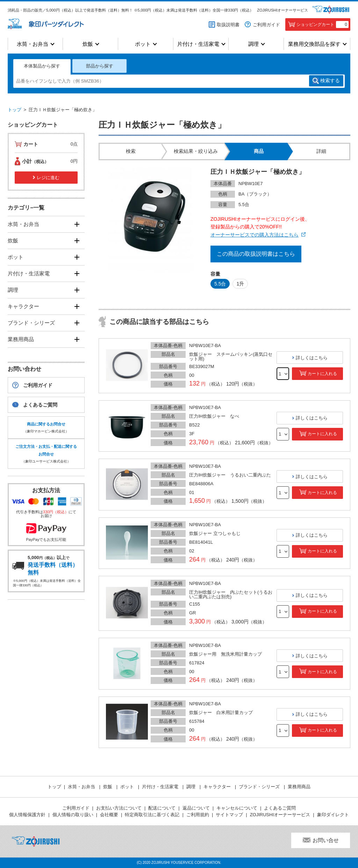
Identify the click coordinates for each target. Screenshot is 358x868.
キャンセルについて (237, 808)
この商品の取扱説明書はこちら (256, 254)
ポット (143, 44)
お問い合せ (326, 840)
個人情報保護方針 (27, 815)
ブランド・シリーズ (31, 323)
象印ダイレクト (333, 815)
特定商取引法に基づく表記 (152, 815)
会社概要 (109, 815)
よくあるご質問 (40, 405)
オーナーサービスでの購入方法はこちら (255, 235)
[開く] (77, 224)
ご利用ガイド (266, 25)
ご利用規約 (198, 815)
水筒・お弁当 (33, 44)
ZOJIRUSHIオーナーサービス (282, 10)
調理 (253, 44)
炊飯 (88, 44)
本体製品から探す (42, 66)
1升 (240, 284)
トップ (15, 110)
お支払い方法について (119, 808)
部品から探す (100, 66)
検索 (330, 81)
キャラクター (23, 306)
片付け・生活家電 (198, 44)
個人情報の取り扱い (73, 815)
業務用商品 (21, 339)
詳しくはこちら (312, 358)
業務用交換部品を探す (314, 44)
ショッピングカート (323, 24)
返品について (196, 808)
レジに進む (48, 178)
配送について (162, 808)
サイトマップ (229, 815)
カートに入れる (322, 374)
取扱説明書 (228, 25)
